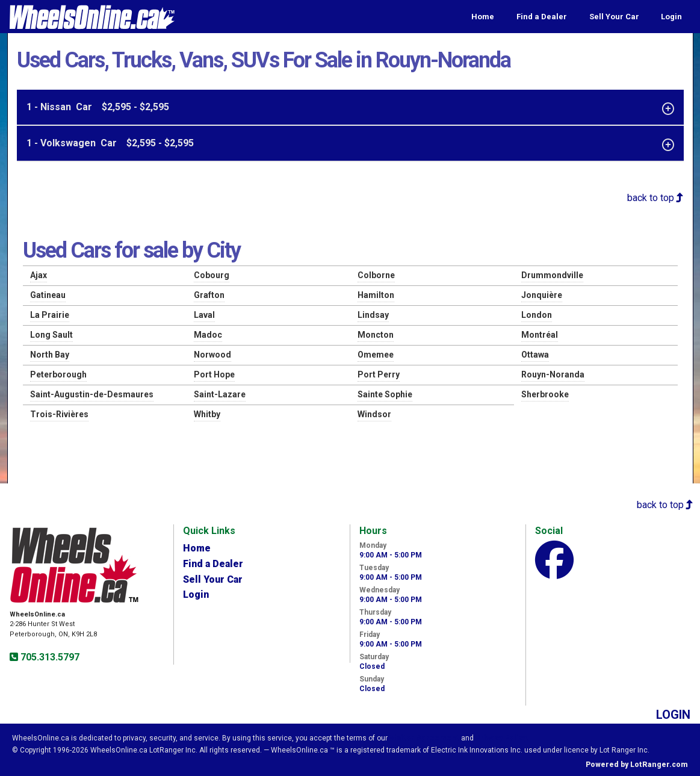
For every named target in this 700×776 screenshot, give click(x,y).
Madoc (208, 335)
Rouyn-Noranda (553, 374)
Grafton (209, 295)
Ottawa (535, 355)
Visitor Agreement (424, 738)
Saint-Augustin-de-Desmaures (92, 394)
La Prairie (50, 315)
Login (671, 17)
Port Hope (214, 374)
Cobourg (212, 275)
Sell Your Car (614, 17)
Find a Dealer (542, 17)
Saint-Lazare (220, 394)
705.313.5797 (49, 657)
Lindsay (373, 315)
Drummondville (552, 275)
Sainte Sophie (385, 394)
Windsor (374, 414)
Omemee (376, 355)
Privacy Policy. (502, 738)
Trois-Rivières (59, 414)
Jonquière (542, 295)
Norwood (212, 355)
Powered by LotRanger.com (637, 765)
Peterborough (58, 374)
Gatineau (48, 295)
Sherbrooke (545, 394)
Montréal (540, 335)
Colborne (376, 275)
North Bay (50, 355)
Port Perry (379, 374)
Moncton (376, 335)
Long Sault (51, 335)
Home (483, 17)
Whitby (207, 414)
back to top (655, 198)
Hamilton (376, 295)
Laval (204, 315)
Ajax (39, 275)
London (537, 315)
